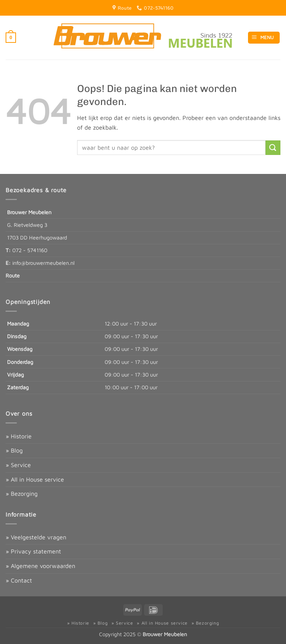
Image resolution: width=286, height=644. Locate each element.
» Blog (14, 450)
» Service (18, 465)
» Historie (19, 436)
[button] (11, 38)
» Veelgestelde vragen (36, 537)
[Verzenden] (273, 148)
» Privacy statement (33, 551)
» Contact (19, 580)
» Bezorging (22, 494)
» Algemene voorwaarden (40, 566)
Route (13, 275)
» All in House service (35, 479)
